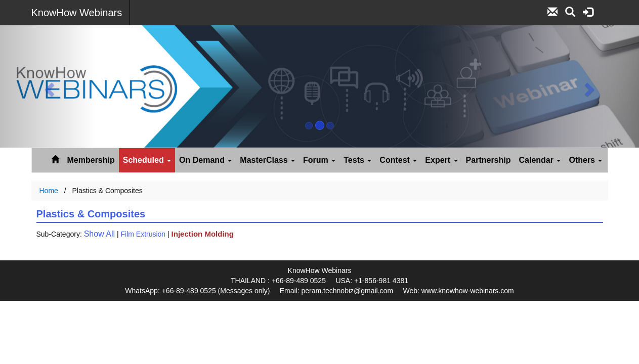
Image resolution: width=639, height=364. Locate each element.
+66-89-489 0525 (299, 281)
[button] (48, 86)
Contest (398, 160)
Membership (91, 160)
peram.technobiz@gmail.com (348, 291)
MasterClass (267, 160)
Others (585, 160)
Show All (99, 234)
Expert (441, 160)
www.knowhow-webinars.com (468, 291)
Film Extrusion (143, 234)
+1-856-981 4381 (381, 281)
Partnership (488, 160)
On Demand (205, 160)
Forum (319, 160)
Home (49, 191)
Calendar (540, 160)
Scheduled (147, 160)
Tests (357, 160)
